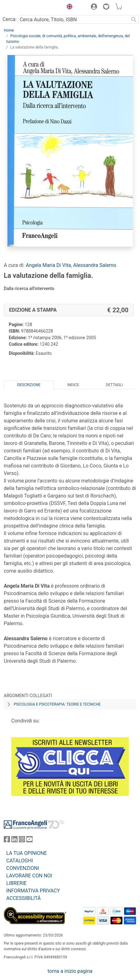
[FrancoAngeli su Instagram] (22, 841)
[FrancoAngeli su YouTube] (29, 841)
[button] (68, 8)
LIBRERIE (16, 883)
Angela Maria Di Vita (48, 265)
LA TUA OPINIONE (27, 853)
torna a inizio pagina (70, 971)
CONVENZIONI (23, 868)
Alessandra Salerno (95, 265)
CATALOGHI (20, 861)
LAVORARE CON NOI (29, 876)
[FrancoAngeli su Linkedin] (14, 841)
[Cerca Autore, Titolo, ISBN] (73, 19)
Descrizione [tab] (29, 385)
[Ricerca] (134, 19)
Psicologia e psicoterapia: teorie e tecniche (57, 704)
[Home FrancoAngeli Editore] (25, 8)
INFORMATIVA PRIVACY (33, 891)
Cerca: (10, 19)
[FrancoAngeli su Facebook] (7, 841)
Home (9, 30)
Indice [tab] (73, 385)
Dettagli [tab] (114, 385)
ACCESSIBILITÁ (23, 898)
